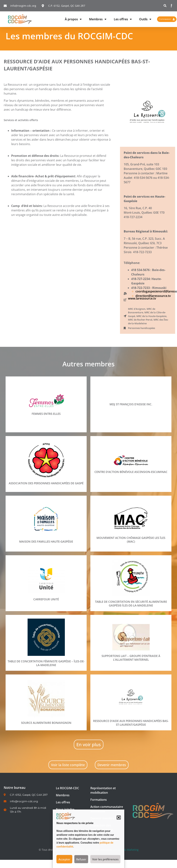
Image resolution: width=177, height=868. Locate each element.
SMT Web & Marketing (125, 850)
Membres (98, 19)
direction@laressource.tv (153, 296)
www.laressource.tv (142, 298)
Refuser (81, 859)
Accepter (64, 859)
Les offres (123, 19)
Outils (145, 19)
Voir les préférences (105, 859)
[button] (119, 818)
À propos (73, 19)
